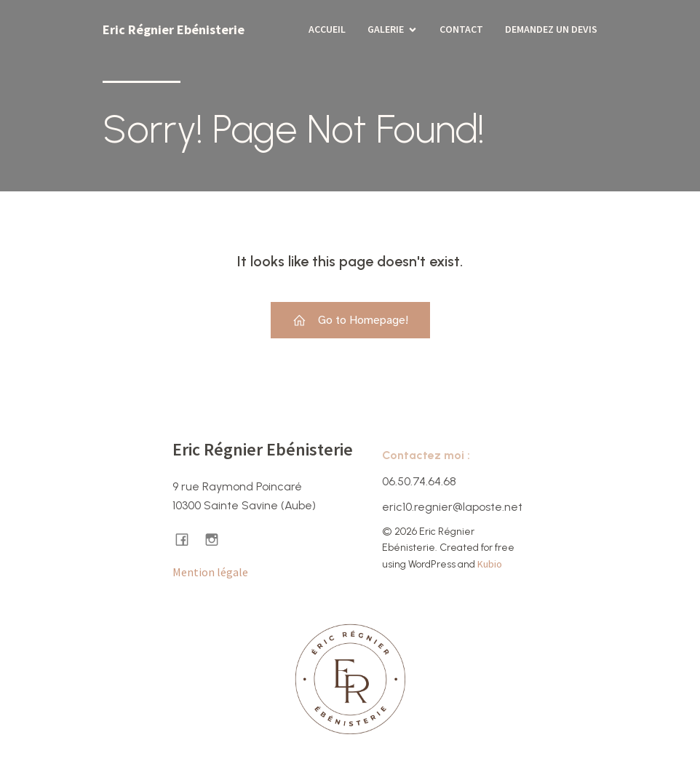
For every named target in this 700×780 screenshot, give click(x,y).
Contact (461, 29)
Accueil (327, 29)
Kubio (490, 564)
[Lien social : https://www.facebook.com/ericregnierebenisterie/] (187, 539)
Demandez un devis (551, 29)
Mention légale (210, 572)
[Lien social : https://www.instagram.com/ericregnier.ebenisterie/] (217, 539)
